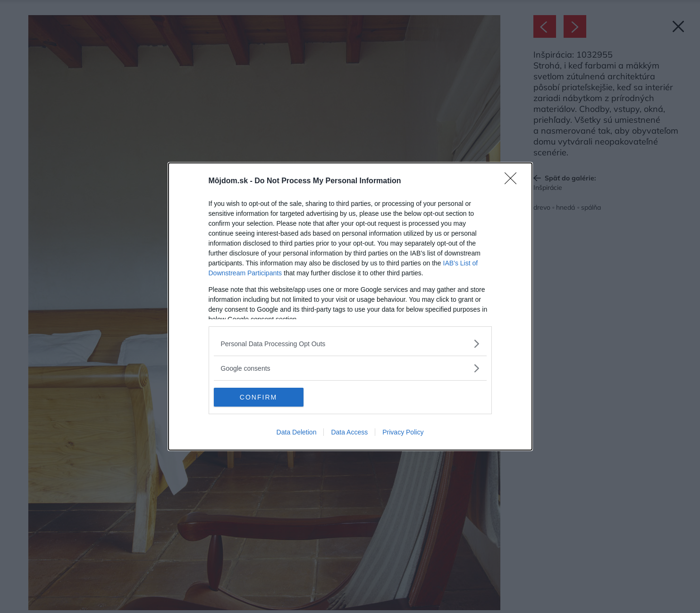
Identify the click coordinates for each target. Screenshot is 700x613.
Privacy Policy (403, 432)
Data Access (349, 432)
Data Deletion (297, 432)
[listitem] (350, 344)
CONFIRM (258, 397)
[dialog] (350, 306)
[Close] (514, 181)
